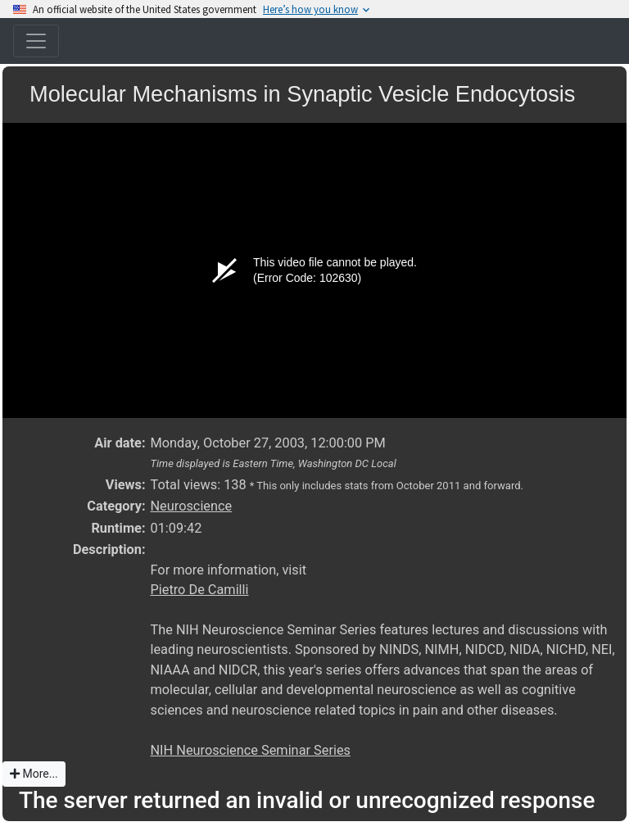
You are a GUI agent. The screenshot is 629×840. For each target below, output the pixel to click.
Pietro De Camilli (199, 590)
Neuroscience (191, 506)
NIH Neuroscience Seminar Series (250, 750)
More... (34, 774)
